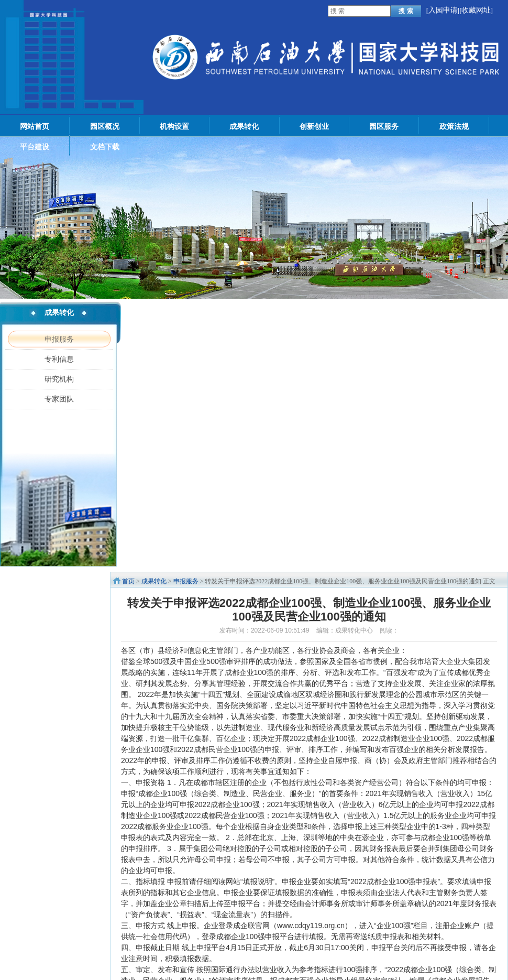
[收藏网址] (476, 10)
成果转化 (154, 581)
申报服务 (59, 339)
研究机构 (59, 379)
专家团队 (59, 399)
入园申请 (443, 10)
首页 (128, 581)
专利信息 (59, 359)
